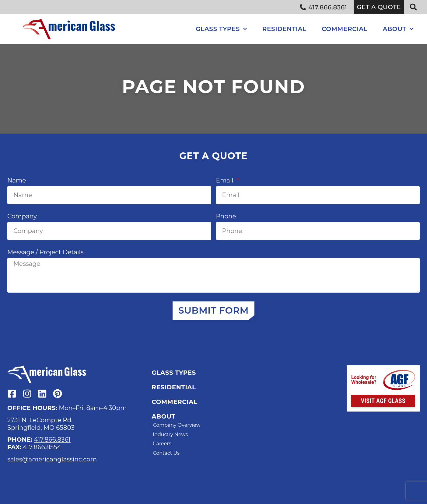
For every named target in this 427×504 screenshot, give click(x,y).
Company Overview (177, 425)
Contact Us (166, 453)
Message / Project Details (45, 252)
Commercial (345, 29)
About (398, 29)
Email (226, 180)
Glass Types (221, 29)
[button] (413, 7)
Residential (284, 29)
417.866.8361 (52, 440)
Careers (162, 444)
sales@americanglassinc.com (52, 459)
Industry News (170, 434)
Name (17, 180)
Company (22, 216)
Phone (226, 216)
